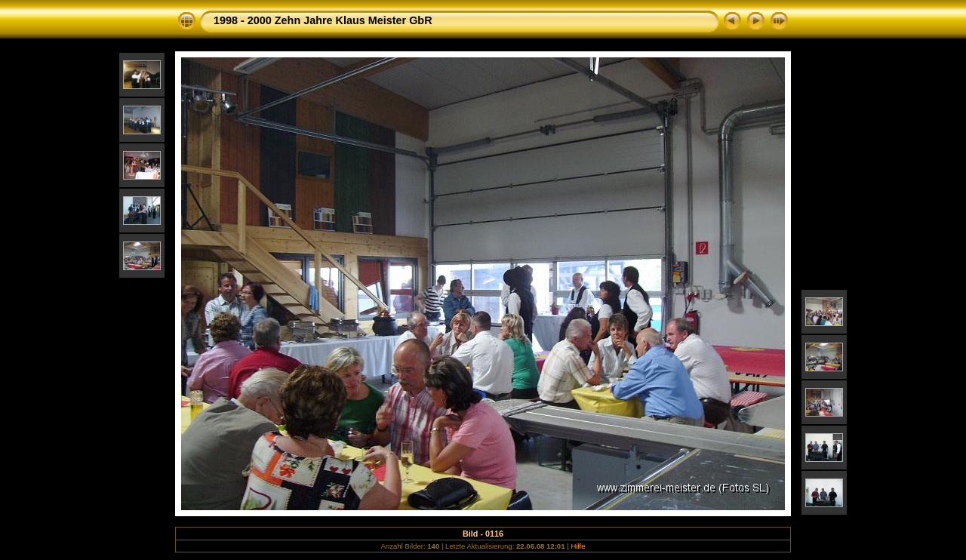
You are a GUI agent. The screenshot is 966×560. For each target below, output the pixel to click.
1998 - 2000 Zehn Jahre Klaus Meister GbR (323, 20)
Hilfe (578, 546)
